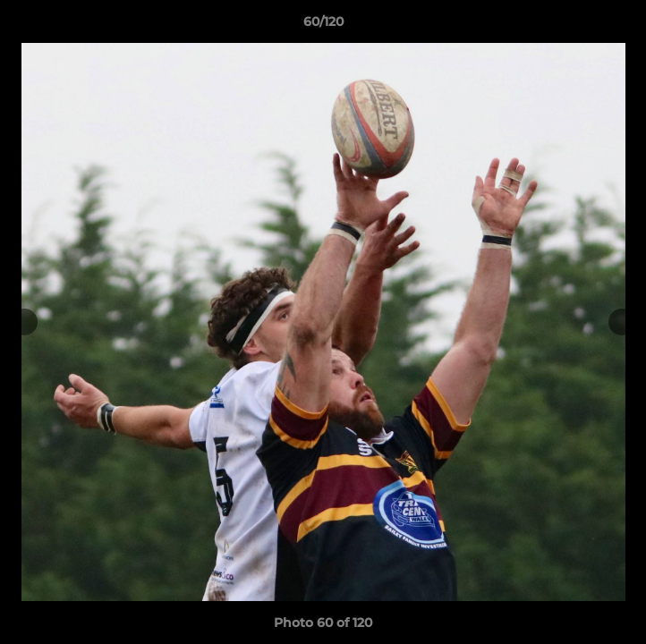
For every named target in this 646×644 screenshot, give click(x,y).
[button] (625, 26)
